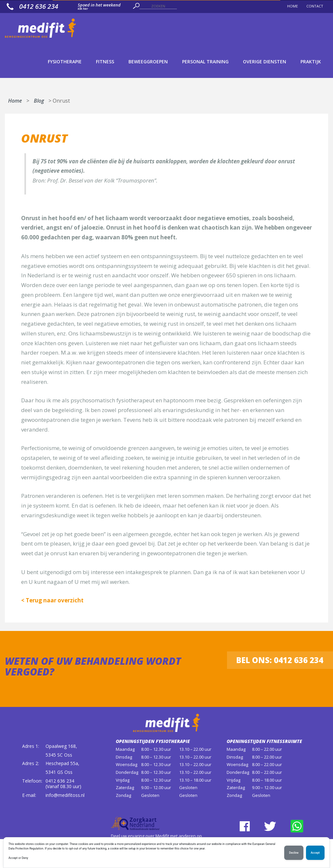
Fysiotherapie (65, 62)
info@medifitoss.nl (65, 795)
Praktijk (311, 62)
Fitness (105, 62)
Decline (294, 853)
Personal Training (205, 62)
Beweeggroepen (148, 62)
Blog (39, 99)
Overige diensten (265, 62)
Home (15, 99)
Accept (315, 853)
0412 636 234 (60, 781)
